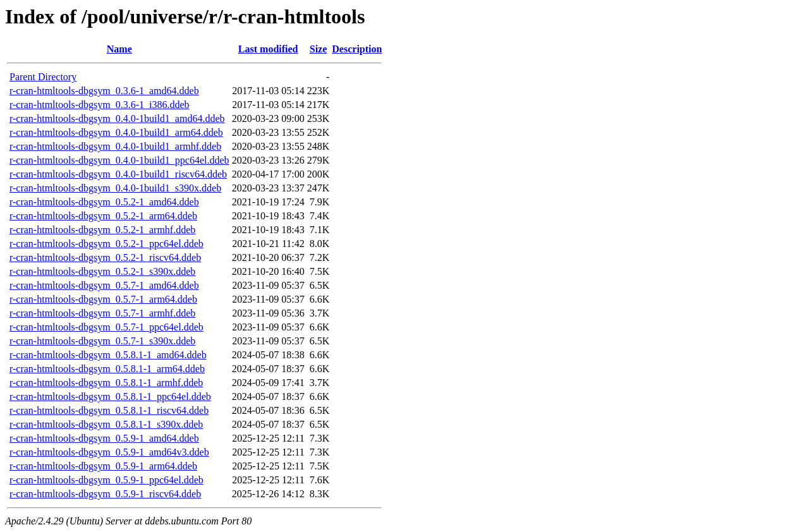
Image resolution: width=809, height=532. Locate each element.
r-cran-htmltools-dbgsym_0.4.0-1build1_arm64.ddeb (116, 132)
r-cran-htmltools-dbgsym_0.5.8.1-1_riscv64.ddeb (109, 410)
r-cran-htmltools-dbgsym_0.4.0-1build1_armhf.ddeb (115, 146)
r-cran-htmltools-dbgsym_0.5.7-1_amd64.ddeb (104, 285)
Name (119, 49)
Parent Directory (43, 77)
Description (357, 49)
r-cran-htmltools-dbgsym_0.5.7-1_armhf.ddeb (102, 313)
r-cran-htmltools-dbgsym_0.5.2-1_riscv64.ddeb (105, 257)
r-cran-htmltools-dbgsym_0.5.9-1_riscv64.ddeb (105, 494)
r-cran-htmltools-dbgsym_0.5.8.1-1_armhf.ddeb (106, 383)
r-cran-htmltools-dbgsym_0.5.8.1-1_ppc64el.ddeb (110, 396)
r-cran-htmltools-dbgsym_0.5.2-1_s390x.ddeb (102, 271)
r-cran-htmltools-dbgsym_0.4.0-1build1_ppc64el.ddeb (119, 160)
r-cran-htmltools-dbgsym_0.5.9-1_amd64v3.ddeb (109, 452)
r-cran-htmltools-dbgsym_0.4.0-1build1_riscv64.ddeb (118, 174)
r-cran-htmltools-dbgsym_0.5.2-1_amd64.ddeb (104, 202)
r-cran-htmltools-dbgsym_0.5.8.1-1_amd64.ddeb (108, 355)
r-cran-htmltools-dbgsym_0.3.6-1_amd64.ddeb (104, 91)
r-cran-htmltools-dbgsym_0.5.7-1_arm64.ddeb (103, 299)
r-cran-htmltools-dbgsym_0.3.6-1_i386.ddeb (100, 105)
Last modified (268, 49)
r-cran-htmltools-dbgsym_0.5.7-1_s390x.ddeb (102, 341)
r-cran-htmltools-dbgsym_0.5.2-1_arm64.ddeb (103, 216)
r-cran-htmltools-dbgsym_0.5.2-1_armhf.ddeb (102, 230)
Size (319, 49)
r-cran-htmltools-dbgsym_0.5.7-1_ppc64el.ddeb (106, 327)
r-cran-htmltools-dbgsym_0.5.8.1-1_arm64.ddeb (107, 369)
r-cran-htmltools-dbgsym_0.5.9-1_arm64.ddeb (103, 466)
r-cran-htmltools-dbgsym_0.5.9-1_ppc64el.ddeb (106, 480)
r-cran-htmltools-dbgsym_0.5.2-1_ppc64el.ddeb (106, 244)
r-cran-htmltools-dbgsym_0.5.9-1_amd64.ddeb (104, 438)
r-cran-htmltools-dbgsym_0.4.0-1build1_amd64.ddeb (117, 118)
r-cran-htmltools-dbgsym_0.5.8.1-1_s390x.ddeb (106, 424)
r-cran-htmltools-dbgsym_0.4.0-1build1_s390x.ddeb (115, 188)
